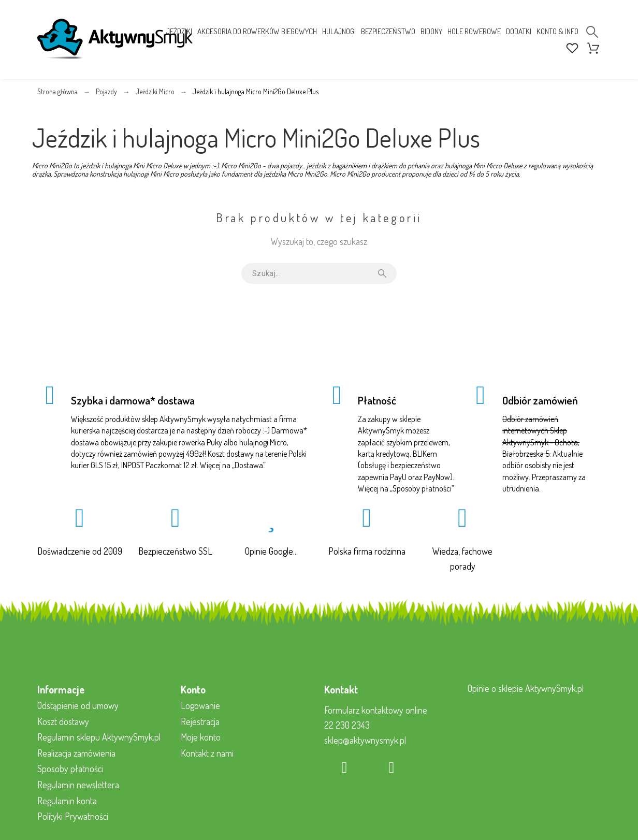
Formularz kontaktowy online (376, 710)
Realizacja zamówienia (76, 753)
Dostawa (249, 465)
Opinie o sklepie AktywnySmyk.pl (526, 688)
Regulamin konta (67, 801)
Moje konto (201, 737)
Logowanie (200, 705)
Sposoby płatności (422, 488)
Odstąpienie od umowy (78, 705)
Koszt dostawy (63, 721)
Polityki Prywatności (73, 816)
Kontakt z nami (207, 753)
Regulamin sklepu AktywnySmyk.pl (99, 737)
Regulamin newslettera (78, 785)
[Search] (592, 32)
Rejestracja (200, 721)
